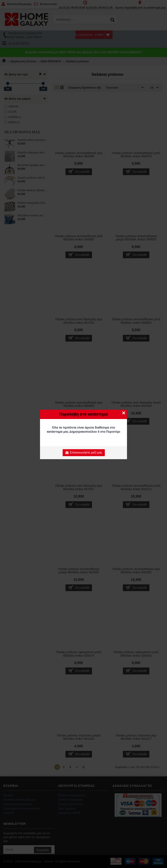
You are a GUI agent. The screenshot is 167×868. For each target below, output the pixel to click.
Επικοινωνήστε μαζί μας (84, 453)
